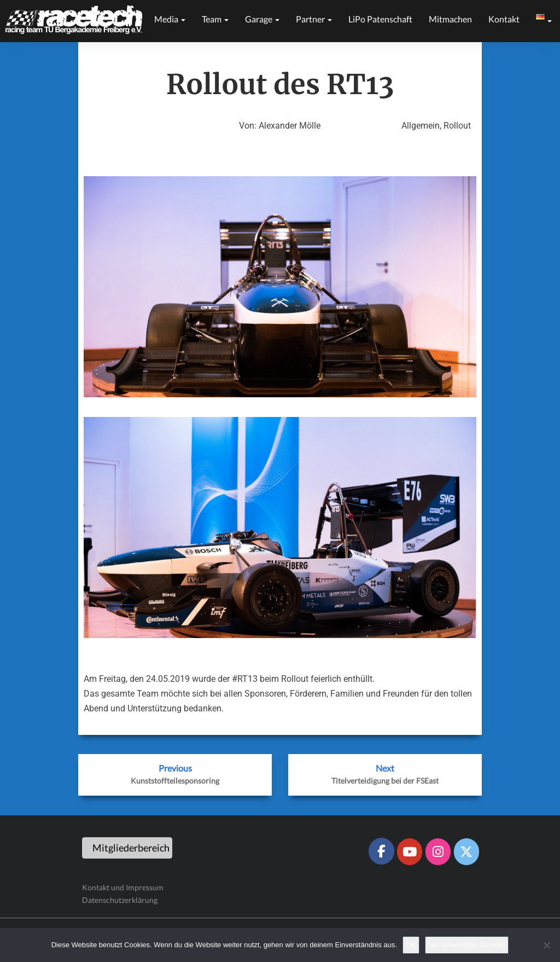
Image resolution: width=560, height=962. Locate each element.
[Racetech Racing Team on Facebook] (381, 851)
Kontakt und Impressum (123, 887)
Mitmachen (450, 19)
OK (411, 945)
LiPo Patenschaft (380, 19)
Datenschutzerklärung (120, 900)
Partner (314, 19)
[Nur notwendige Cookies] (546, 945)
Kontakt (504, 19)
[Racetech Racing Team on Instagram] (438, 851)
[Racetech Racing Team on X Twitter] (466, 851)
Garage (262, 19)
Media (170, 19)
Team (215, 19)
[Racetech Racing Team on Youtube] (410, 851)
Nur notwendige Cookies (467, 945)
